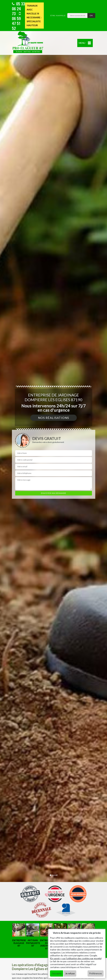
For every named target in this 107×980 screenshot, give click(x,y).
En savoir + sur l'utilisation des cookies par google (76, 958)
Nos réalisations (54, 418)
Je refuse (70, 973)
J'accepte (57, 973)
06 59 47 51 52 (16, 21)
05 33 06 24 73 (18, 8)
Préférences (96, 973)
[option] (19, 935)
